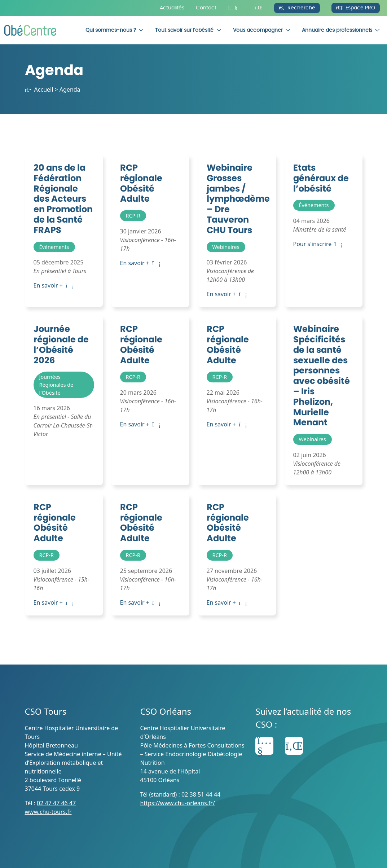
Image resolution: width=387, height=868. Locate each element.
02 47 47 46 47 (56, 803)
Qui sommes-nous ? (111, 30)
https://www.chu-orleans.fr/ (177, 803)
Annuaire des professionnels (337, 30)
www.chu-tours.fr (48, 812)
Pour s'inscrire (318, 244)
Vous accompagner (258, 30)
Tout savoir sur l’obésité (184, 30)
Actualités (172, 8)
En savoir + (54, 285)
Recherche (297, 8)
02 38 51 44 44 (201, 794)
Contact (206, 8)
